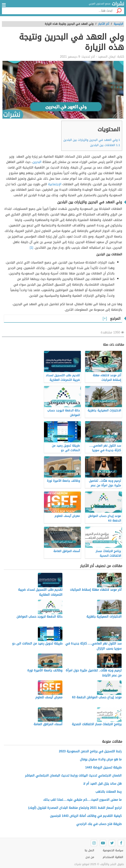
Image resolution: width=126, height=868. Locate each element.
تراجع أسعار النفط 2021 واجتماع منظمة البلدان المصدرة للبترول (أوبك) (75, 808)
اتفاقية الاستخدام (113, 857)
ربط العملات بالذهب (109, 792)
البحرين (37, 162)
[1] (31, 248)
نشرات (118, 4)
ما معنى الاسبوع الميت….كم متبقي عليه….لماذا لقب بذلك (82, 800)
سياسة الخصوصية (113, 850)
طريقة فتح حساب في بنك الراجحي (99, 824)
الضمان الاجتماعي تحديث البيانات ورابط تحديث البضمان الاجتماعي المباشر (73, 775)
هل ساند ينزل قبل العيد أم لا (102, 784)
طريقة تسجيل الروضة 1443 (103, 767)
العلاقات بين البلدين (105, 145)
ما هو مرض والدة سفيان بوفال (101, 759)
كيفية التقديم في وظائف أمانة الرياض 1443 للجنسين (86, 816)
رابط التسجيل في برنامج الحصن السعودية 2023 (90, 751)
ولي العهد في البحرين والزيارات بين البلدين (92, 140)
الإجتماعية (55, 184)
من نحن (90, 857)
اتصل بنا (89, 850)
